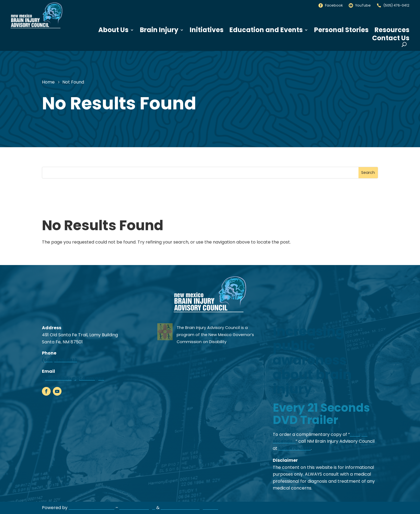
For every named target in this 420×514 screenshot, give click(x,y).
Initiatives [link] (207, 30)
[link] (37, 28)
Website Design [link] (137, 508)
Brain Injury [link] (159, 30)
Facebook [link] (334, 5)
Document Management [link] (189, 508)
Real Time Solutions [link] (91, 508)
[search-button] (404, 44)
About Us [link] (113, 30)
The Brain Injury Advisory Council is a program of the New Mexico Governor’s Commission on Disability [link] (215, 335)
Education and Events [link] (266, 30)
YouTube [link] (363, 5)
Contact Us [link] (391, 38)
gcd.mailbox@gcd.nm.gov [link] (73, 378)
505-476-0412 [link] (295, 448)
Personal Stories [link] (341, 30)
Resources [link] (392, 30)
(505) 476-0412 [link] (396, 5)
